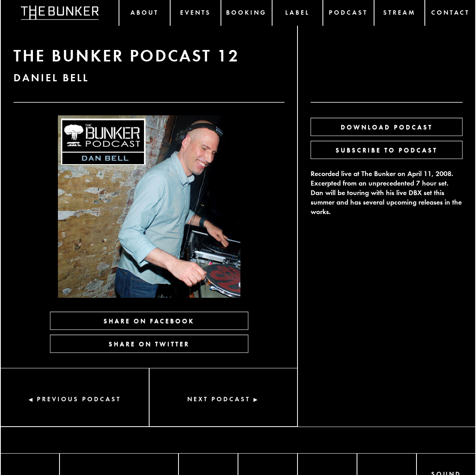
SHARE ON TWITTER (149, 344)
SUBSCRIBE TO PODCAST (387, 150)
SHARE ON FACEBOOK (149, 321)
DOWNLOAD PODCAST (387, 127)
